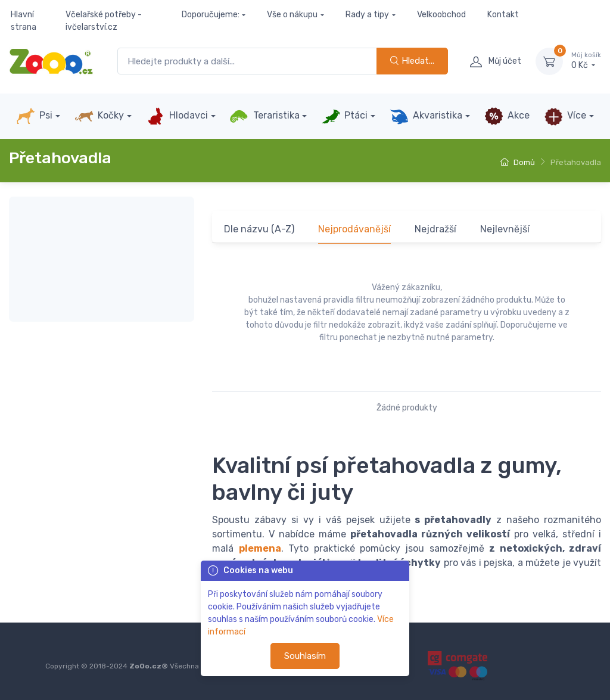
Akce (507, 116)
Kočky (99, 116)
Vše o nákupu (292, 15)
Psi (34, 116)
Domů (518, 162)
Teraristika (264, 116)
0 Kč (586, 61)
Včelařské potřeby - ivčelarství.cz (104, 21)
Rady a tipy (367, 15)
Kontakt (503, 15)
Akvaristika (426, 116)
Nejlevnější (505, 229)
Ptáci (344, 116)
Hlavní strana (24, 21)
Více (565, 116)
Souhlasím (305, 656)
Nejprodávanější (354, 229)
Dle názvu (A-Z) (259, 229)
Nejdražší (435, 229)
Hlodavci (177, 116)
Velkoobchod (441, 15)
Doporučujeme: (211, 15)
